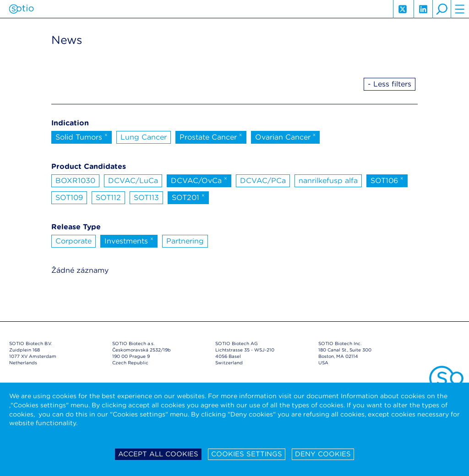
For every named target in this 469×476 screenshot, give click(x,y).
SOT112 (108, 197)
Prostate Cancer (211, 136)
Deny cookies (323, 454)
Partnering (185, 241)
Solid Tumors (82, 136)
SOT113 (146, 197)
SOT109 (69, 197)
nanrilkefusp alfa (328, 181)
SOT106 (387, 180)
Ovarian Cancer (286, 136)
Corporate (74, 241)
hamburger (460, 9)
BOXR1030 (75, 181)
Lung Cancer (144, 137)
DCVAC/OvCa (199, 180)
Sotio (21, 9)
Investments (129, 240)
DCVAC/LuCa (133, 181)
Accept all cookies (158, 454)
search (442, 9)
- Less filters (390, 84)
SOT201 (188, 197)
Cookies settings (247, 454)
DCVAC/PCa (263, 181)
